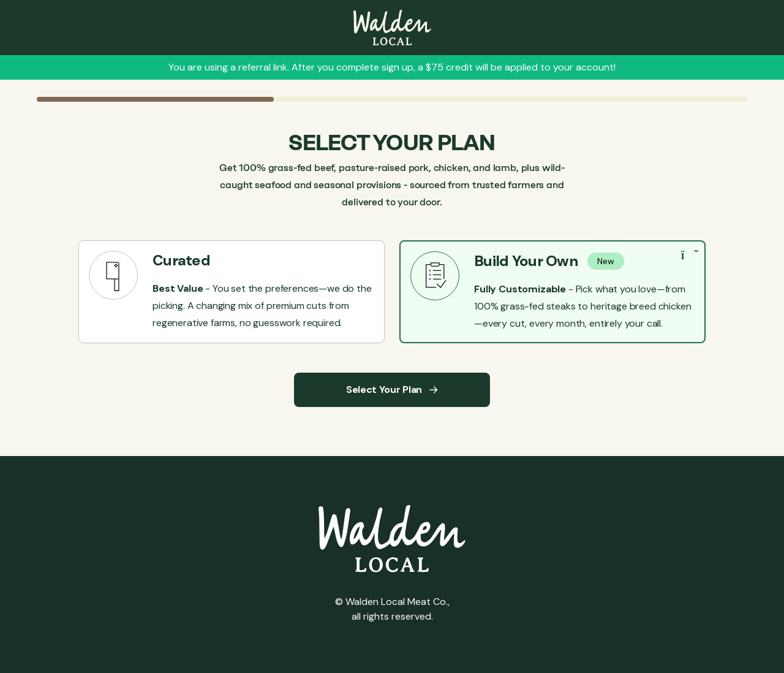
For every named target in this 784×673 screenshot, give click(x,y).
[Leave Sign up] (392, 28)
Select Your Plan (392, 390)
